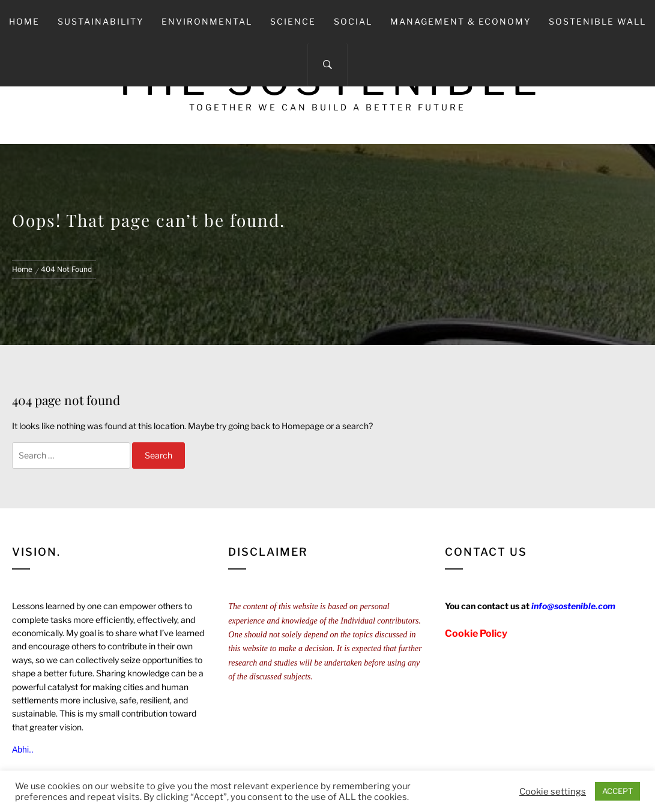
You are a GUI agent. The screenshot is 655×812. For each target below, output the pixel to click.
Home (24, 21)
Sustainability (101, 21)
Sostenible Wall (597, 21)
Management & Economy (460, 21)
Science (293, 21)
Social (353, 21)
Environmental (207, 21)
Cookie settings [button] (553, 792)
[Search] (327, 65)
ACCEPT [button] (617, 791)
